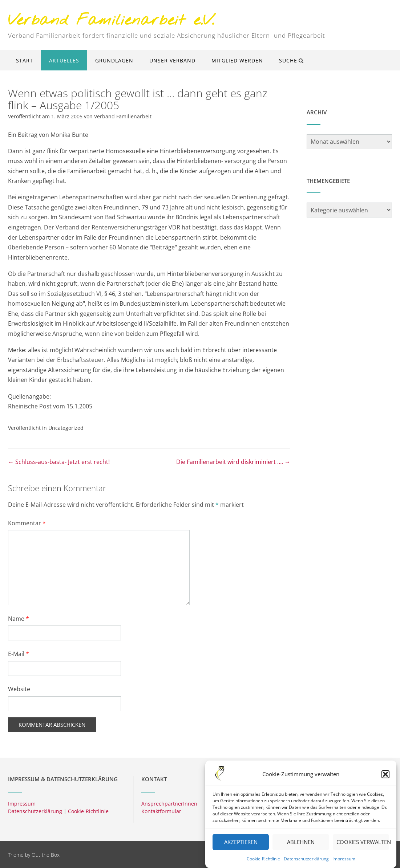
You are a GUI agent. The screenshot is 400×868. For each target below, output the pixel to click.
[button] (385, 780)
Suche (291, 60)
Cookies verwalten (363, 848)
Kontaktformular (161, 811)
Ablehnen (301, 848)
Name (19, 619)
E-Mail (19, 654)
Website (19, 689)
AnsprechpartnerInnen (169, 804)
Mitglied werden (237, 60)
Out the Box (46, 855)
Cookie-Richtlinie (263, 865)
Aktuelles (64, 60)
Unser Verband (172, 60)
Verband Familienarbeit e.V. (111, 21)
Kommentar (27, 523)
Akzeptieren (241, 848)
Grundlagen (114, 60)
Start (25, 60)
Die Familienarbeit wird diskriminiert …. (233, 462)
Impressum (344, 865)
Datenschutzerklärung (306, 865)
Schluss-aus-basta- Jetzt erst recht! (59, 462)
